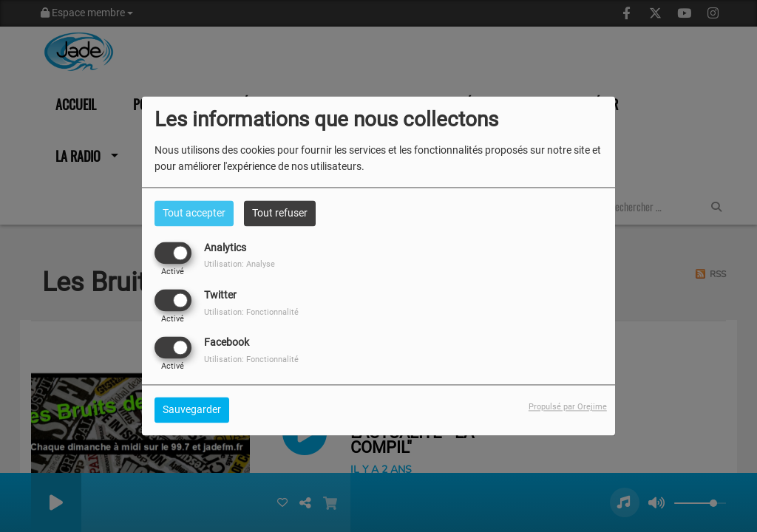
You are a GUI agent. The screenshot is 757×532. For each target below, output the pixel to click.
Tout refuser (280, 213)
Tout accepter (194, 213)
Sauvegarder (192, 410)
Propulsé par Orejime (568, 407)
